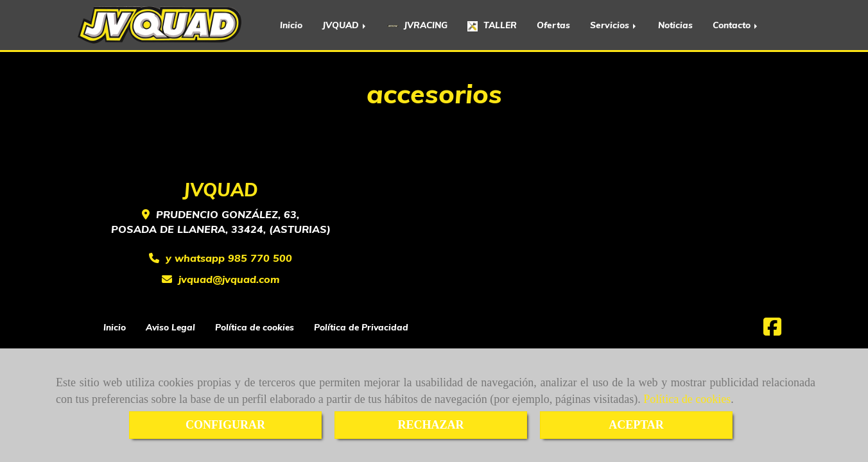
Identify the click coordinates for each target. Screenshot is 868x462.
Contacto (736, 25)
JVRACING (418, 25)
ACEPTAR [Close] (636, 425)
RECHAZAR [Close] (430, 425)
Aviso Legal (170, 327)
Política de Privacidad (361, 327)
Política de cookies (687, 399)
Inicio (291, 25)
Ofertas (553, 25)
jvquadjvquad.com (229, 279)
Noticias (675, 25)
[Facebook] (772, 330)
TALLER (492, 25)
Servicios (614, 25)
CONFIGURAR (225, 425)
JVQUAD (345, 25)
